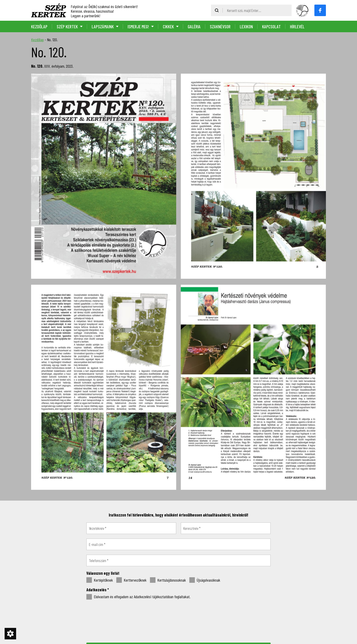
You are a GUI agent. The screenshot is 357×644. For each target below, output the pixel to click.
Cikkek (168, 26)
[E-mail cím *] (178, 544)
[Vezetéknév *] (131, 528)
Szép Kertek (67, 26)
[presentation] (178, 621)
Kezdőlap (39, 26)
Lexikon (246, 26)
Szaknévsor (220, 26)
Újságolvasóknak (205, 580)
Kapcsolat (271, 26)
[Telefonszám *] (178, 560)
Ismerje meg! (138, 26)
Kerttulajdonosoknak (168, 580)
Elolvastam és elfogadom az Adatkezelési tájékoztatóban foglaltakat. (138, 597)
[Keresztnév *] (226, 528)
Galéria (194, 26)
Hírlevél (297, 26)
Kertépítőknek (100, 580)
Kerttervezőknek (131, 580)
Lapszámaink (103, 26)
